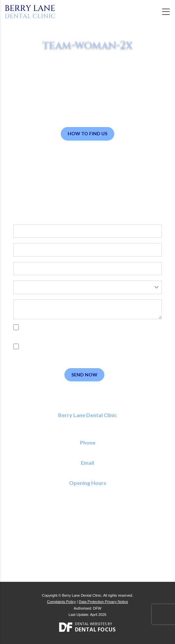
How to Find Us (87, 133)
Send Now (84, 375)
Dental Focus (95, 629)
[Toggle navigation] (166, 12)
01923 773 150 (88, 450)
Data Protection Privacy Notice (104, 602)
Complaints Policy (61, 602)
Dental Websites (91, 624)
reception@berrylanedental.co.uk (88, 470)
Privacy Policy (45, 335)
